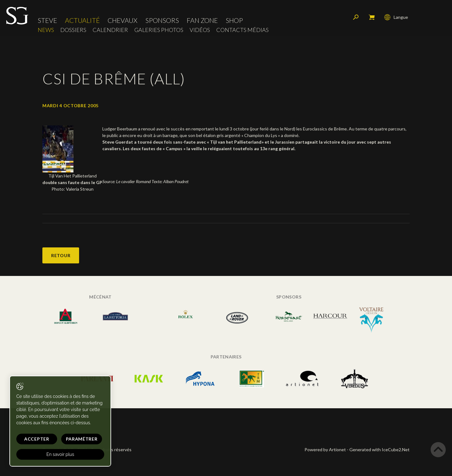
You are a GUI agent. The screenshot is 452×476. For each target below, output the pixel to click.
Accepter (37, 439)
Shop (234, 20)
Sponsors (162, 20)
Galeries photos (159, 30)
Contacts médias (242, 30)
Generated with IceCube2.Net (379, 450)
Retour (61, 255)
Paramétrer (82, 439)
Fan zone (202, 20)
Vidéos (200, 30)
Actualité (82, 20)
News (46, 30)
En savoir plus (60, 454)
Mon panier (372, 17)
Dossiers (73, 30)
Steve (47, 20)
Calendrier (110, 30)
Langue (396, 17)
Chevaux (123, 20)
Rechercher (356, 17)
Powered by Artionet (325, 450)
